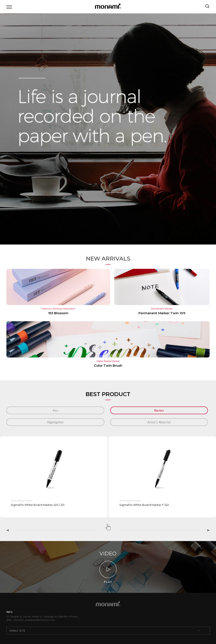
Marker (159, 410)
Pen (55, 410)
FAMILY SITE (17, 630)
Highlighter (55, 422)
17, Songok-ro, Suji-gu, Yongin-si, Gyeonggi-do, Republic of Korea (42, 616)
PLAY (108, 572)
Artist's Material (159, 422)
